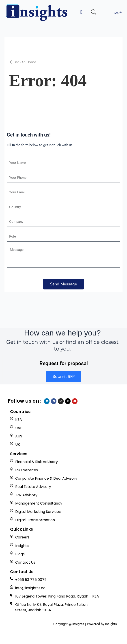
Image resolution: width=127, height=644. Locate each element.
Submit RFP (64, 376)
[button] (81, 12)
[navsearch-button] (94, 13)
